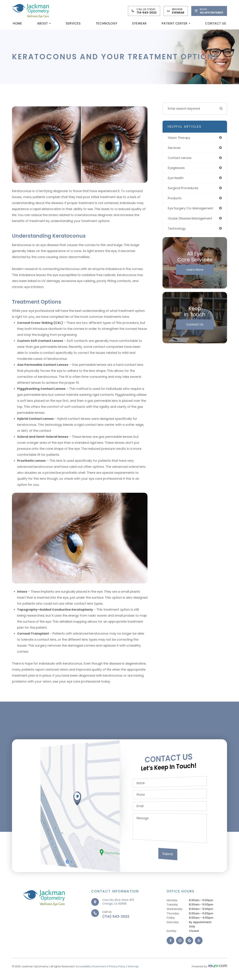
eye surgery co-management (190, 208)
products (175, 198)
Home (17, 23)
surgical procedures (183, 188)
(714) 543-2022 (116, 933)
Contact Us (216, 23)
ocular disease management (190, 218)
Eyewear (140, 23)
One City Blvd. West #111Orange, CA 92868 (118, 918)
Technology (107, 23)
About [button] (44, 23)
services (174, 148)
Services (73, 23)
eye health (176, 178)
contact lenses (180, 158)
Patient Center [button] (176, 23)
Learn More (195, 270)
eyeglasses (176, 168)
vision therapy (179, 138)
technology (177, 228)
